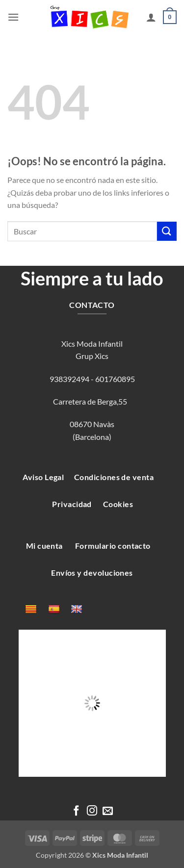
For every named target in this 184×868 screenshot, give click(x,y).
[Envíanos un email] (108, 811)
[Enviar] (167, 231)
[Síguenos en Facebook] (76, 811)
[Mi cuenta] (151, 17)
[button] (13, 17)
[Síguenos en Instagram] (92, 811)
